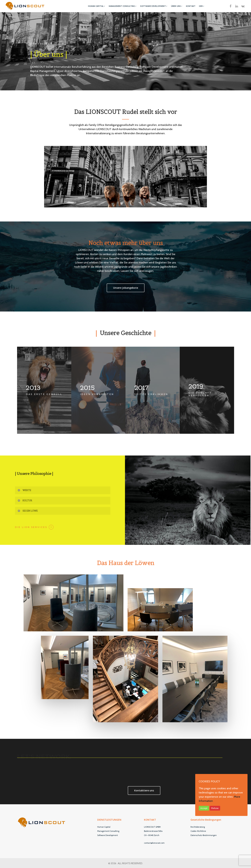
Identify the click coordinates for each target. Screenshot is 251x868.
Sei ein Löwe (27, 511)
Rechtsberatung (198, 827)
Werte (24, 490)
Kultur (25, 500)
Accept (204, 808)
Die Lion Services (31, 527)
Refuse (215, 808)
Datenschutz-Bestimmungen (204, 835)
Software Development (108, 835)
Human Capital (104, 827)
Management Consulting (108, 831)
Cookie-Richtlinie (198, 831)
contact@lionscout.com (154, 843)
